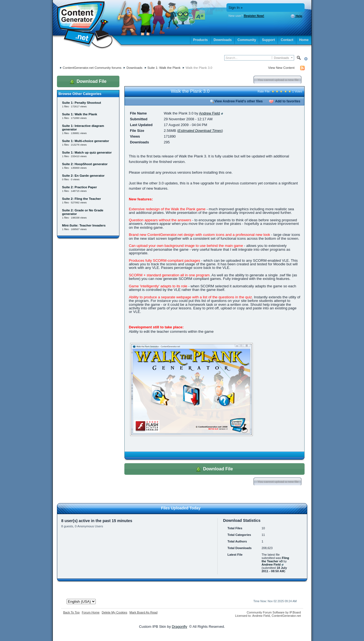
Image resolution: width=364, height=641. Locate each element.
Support (268, 40)
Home (304, 40)
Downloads (223, 40)
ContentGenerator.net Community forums (92, 68)
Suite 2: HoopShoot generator (85, 164)
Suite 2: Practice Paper (80, 187)
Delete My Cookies (115, 612)
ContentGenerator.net (286, 616)
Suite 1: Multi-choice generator (86, 141)
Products (201, 40)
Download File (88, 81)
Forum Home (91, 612)
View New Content (281, 68)
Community (247, 40)
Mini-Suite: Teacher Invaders (84, 225)
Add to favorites (285, 101)
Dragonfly (180, 627)
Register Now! (254, 16)
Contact (287, 40)
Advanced (306, 59)
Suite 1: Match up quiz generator (87, 152)
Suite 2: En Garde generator (84, 175)
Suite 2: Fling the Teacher (82, 199)
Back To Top (72, 612)
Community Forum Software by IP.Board (274, 612)
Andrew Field (209, 113)
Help (296, 16)
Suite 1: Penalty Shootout (82, 103)
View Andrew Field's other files (236, 101)
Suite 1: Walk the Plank (164, 68)
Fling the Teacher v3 (275, 560)
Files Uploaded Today (181, 508)
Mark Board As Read (143, 612)
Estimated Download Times (200, 131)
